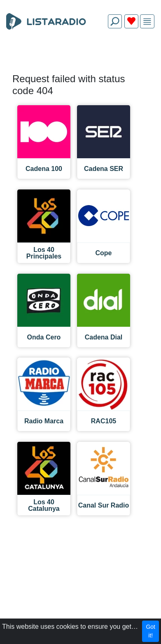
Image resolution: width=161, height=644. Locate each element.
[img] (147, 22)
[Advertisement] (80, 54)
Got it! (150, 631)
